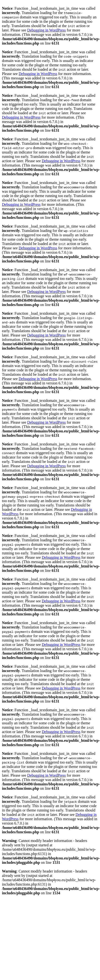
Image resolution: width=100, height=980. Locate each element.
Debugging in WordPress (47, 30)
